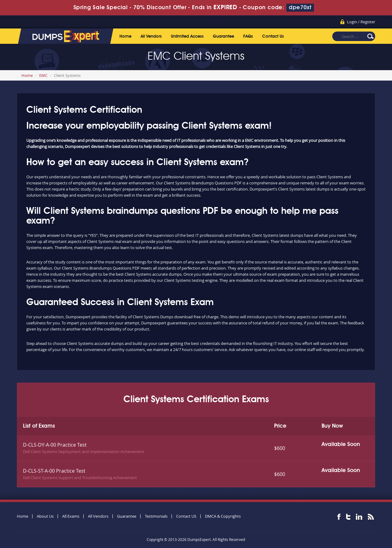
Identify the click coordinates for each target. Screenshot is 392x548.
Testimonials (156, 516)
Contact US (186, 516)
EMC (43, 75)
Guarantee (223, 36)
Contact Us (273, 36)
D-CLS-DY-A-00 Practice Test (55, 445)
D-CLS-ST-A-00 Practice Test (54, 471)
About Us (45, 516)
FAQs (248, 36)
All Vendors (151, 36)
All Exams (71, 516)
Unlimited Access (187, 36)
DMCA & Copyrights (223, 516)
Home (125, 36)
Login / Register (361, 22)
